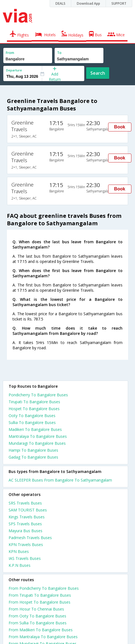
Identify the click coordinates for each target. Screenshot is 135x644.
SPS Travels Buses (25, 524)
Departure (14, 70)
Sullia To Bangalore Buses (32, 422)
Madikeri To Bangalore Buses (35, 429)
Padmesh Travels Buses (30, 538)
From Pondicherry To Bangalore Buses (44, 588)
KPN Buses (19, 551)
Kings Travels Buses (27, 517)
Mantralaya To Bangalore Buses (38, 436)
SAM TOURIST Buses (28, 510)
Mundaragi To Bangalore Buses (37, 443)
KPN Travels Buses (26, 545)
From (10, 53)
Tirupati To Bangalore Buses (34, 402)
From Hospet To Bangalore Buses (40, 602)
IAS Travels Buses (25, 558)
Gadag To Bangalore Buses (33, 457)
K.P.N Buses (20, 565)
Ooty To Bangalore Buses (32, 416)
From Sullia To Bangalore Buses (38, 623)
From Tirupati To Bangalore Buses (40, 595)
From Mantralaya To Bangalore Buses (43, 637)
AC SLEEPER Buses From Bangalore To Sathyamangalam (60, 480)
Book (120, 127)
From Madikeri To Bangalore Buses (41, 630)
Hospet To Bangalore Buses (34, 409)
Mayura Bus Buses (26, 531)
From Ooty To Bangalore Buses (37, 616)
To (59, 53)
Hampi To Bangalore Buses (33, 450)
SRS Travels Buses (25, 503)
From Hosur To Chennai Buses (36, 609)
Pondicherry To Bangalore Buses (38, 395)
